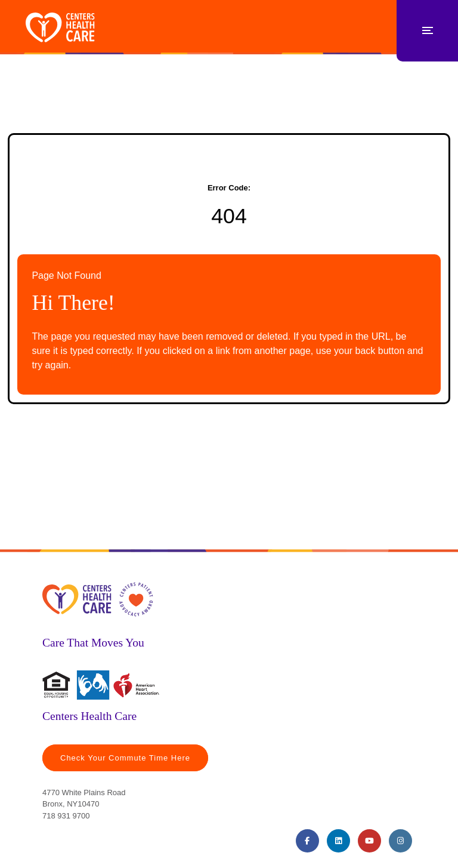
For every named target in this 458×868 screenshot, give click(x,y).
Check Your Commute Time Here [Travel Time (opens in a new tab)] (125, 758)
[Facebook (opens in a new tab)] (307, 841)
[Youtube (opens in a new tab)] (369, 841)
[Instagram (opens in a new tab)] (400, 841)
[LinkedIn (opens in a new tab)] (338, 841)
